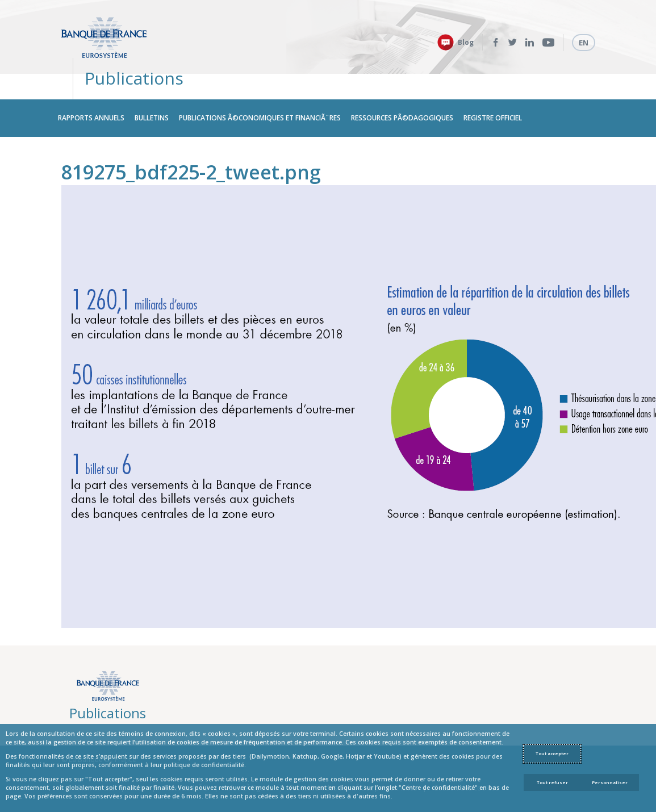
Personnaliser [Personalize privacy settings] (610, 782)
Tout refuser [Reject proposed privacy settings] (552, 782)
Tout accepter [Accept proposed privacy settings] (552, 754)
